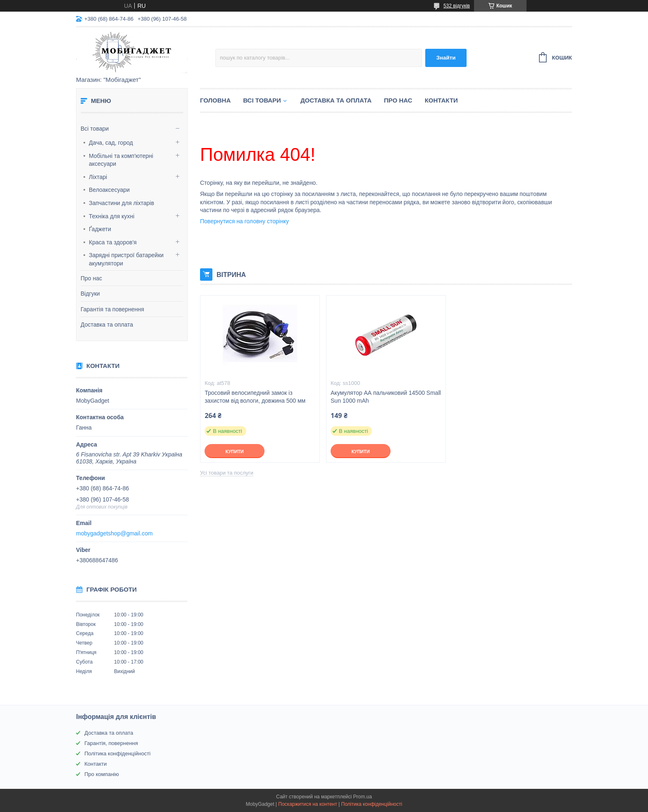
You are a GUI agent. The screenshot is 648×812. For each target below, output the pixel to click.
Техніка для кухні (112, 216)
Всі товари (95, 129)
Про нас (91, 278)
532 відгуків (457, 6)
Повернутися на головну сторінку (244, 221)
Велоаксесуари (109, 190)
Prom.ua (363, 797)
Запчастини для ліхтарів (121, 203)
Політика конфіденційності (117, 753)
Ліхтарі (98, 177)
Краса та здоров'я (113, 242)
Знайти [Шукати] (446, 58)
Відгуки (90, 294)
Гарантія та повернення (112, 309)
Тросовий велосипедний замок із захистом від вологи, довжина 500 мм (255, 397)
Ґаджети (100, 229)
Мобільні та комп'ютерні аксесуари (121, 160)
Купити (234, 451)
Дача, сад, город (111, 143)
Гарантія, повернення (111, 743)
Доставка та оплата (107, 325)
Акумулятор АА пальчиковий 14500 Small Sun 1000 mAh (386, 397)
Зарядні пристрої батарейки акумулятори (126, 259)
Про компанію (102, 774)
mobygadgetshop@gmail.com (114, 533)
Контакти (441, 100)
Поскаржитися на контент (307, 804)
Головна (215, 100)
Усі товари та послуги (227, 473)
